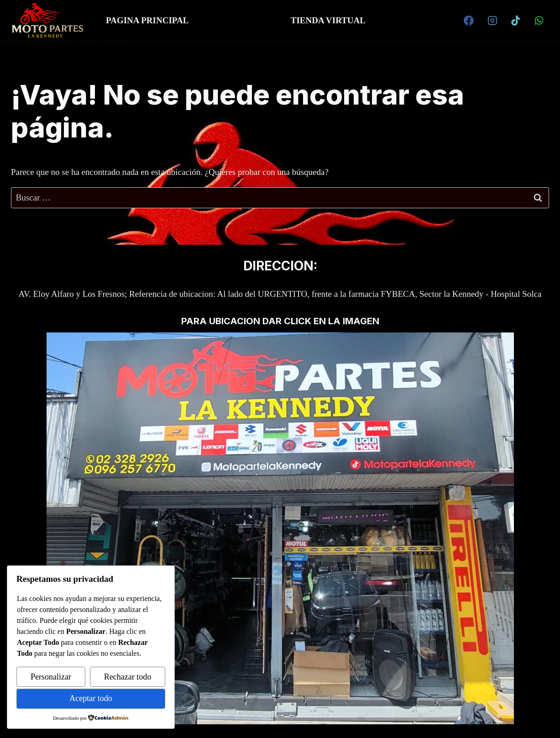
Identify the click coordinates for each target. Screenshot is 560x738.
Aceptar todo (91, 698)
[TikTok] (516, 21)
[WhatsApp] (539, 21)
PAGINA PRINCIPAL (147, 20)
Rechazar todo (128, 677)
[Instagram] (492, 21)
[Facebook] (469, 21)
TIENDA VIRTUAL (328, 20)
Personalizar (51, 677)
